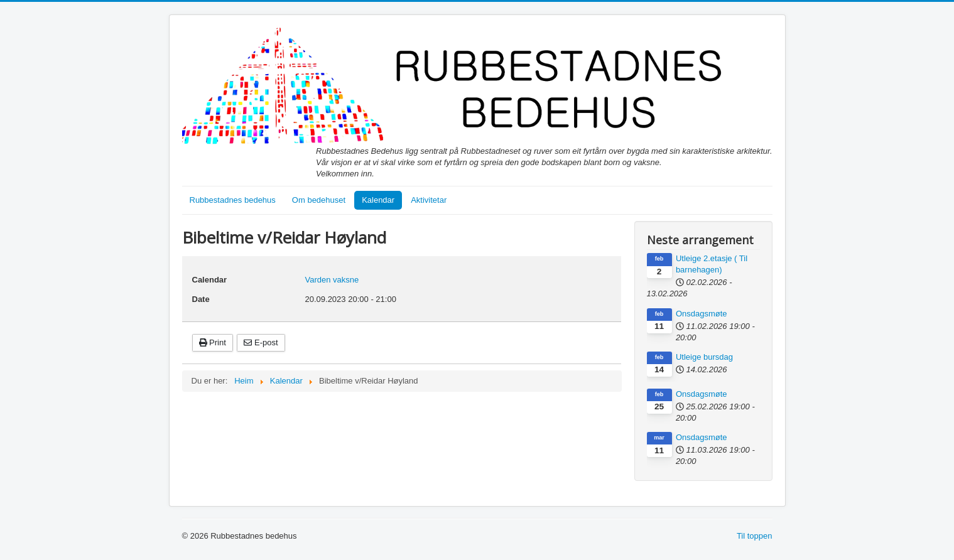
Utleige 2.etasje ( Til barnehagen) (712, 264)
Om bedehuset (319, 200)
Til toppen (755, 536)
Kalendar (378, 200)
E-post (261, 342)
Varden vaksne (332, 280)
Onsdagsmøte (702, 314)
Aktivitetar (429, 200)
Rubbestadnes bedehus (233, 200)
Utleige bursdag (704, 357)
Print (213, 342)
